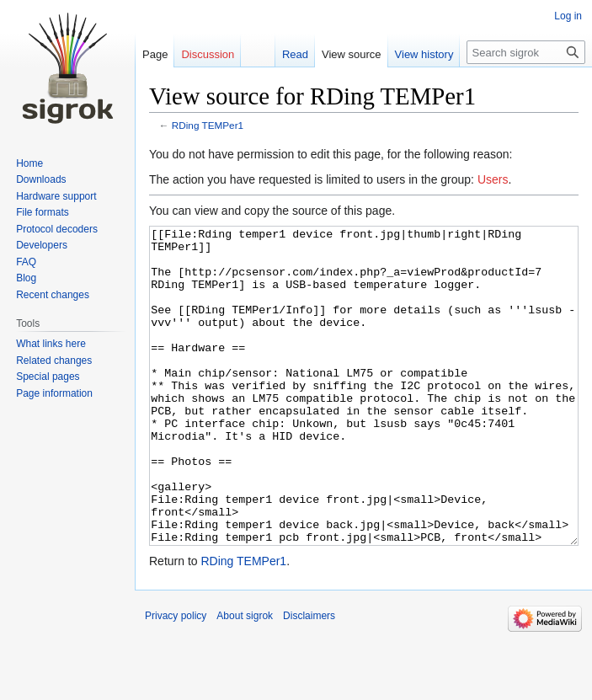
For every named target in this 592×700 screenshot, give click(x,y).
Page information (54, 393)
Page (155, 54)
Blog (26, 278)
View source (352, 54)
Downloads (41, 179)
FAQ (26, 262)
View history (424, 54)
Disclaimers (309, 679)
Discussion (208, 54)
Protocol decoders (57, 229)
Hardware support (56, 196)
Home (29, 163)
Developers (42, 245)
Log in (568, 16)
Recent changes (53, 295)
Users (493, 179)
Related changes (54, 361)
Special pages (48, 377)
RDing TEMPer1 (208, 125)
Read (295, 54)
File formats (43, 212)
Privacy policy (176, 679)
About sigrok (245, 679)
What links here (51, 344)
